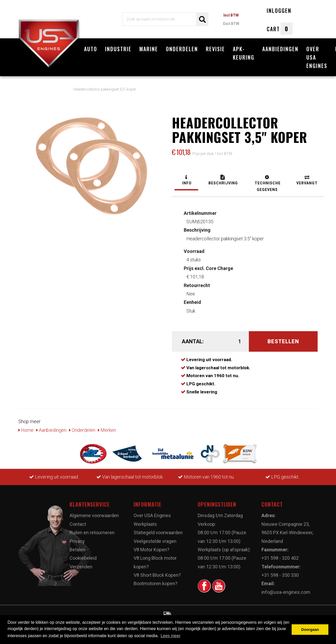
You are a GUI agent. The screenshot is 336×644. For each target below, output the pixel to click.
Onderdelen (182, 49)
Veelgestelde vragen (155, 538)
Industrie (118, 49)
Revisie (215, 49)
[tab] (186, 178)
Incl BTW (231, 15)
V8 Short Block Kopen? (157, 572)
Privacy (77, 538)
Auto (91, 49)
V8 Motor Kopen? (151, 547)
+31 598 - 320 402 (280, 555)
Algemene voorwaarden (94, 513)
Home (26, 427)
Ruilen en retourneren (92, 530)
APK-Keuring (244, 53)
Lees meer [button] (171, 636)
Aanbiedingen (280, 49)
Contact (78, 521)
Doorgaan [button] (310, 630)
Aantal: (193, 339)
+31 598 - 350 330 (280, 572)
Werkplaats (145, 521)
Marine (149, 49)
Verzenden (81, 564)
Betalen (77, 547)
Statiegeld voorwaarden (158, 530)
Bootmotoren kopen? (156, 581)
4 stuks (194, 253)
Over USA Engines (317, 57)
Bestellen (283, 339)
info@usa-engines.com (286, 589)
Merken (107, 427)
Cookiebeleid (83, 555)
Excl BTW (231, 24)
